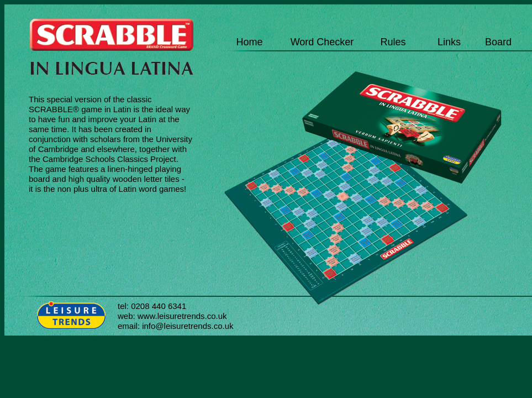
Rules (393, 42)
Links (449, 42)
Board (498, 42)
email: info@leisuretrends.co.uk (176, 326)
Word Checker (322, 42)
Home (249, 42)
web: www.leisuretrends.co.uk (172, 316)
